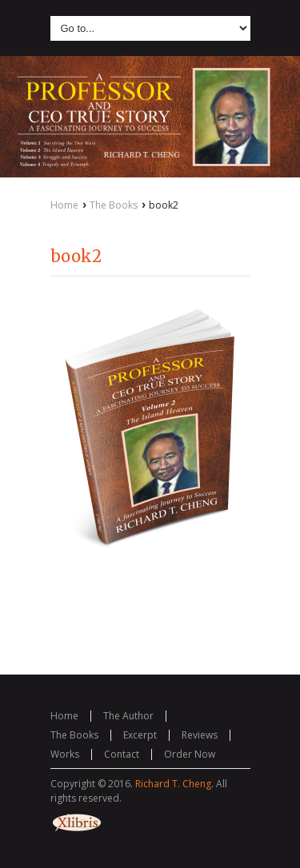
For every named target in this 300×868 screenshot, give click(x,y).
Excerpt (140, 735)
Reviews (200, 735)
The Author (128, 716)
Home (64, 205)
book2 (76, 256)
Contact (122, 754)
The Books (114, 205)
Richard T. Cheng (173, 784)
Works (65, 754)
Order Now (190, 754)
